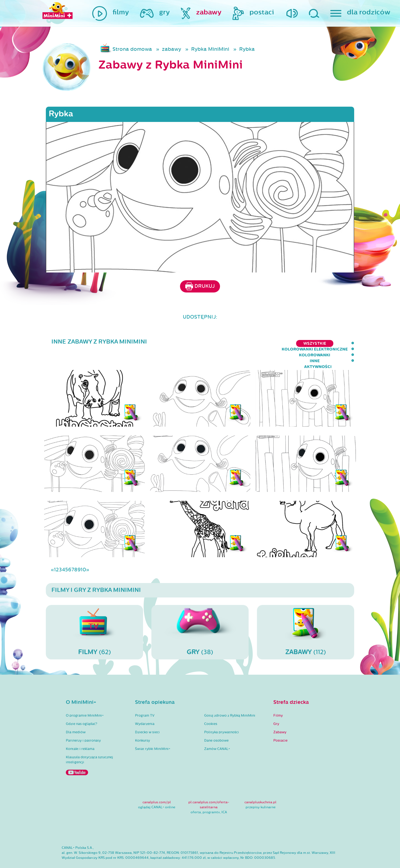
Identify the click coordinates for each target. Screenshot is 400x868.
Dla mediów (76, 716)
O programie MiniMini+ (85, 699)
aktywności (340, 343)
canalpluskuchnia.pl (260, 786)
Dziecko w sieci (147, 716)
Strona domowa (132, 49)
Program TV (145, 699)
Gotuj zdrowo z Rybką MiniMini (230, 699)
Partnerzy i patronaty (83, 724)
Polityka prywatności (222, 716)
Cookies (211, 708)
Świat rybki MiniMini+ (153, 733)
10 (83, 554)
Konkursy (142, 724)
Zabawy (280, 716)
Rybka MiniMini (210, 49)
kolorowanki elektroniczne (224, 343)
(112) (306, 616)
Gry (276, 708)
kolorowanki (282, 343)
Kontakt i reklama (80, 733)
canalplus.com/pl (157, 786)
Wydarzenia (145, 708)
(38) (200, 616)
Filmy (278, 699)
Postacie (280, 724)
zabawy (172, 49)
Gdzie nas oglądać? (82, 708)
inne (312, 343)
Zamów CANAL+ (217, 733)
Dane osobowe (216, 724)
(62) (94, 616)
